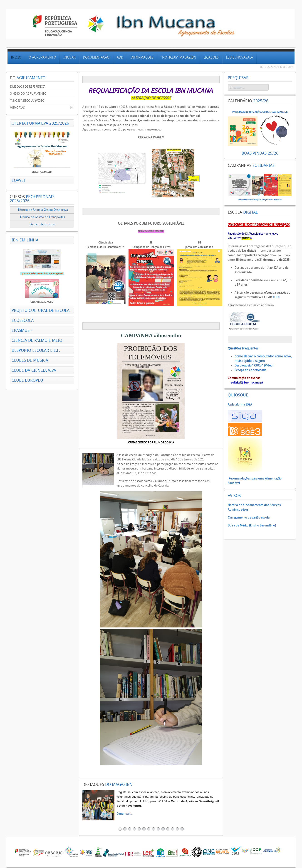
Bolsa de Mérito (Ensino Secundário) (252, 525)
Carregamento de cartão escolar (249, 518)
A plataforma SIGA (240, 404)
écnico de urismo (42, 224)
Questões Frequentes (243, 348)
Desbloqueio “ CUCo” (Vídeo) (254, 365)
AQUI (276, 297)
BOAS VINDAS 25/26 (260, 153)
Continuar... (124, 814)
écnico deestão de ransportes (42, 217)
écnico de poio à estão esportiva (43, 210)
